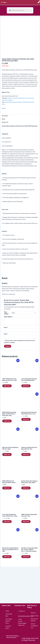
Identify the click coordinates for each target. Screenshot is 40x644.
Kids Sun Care (11, 98)
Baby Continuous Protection (16, 102)
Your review (8, 317)
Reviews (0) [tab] (5, 122)
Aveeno (7, 102)
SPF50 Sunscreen (27, 102)
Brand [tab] (3, 119)
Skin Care (24, 98)
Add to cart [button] (7, 386)
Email (6, 334)
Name (6, 327)
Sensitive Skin (18, 98)
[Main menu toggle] (4, 2)
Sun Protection (9, 100)
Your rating (6, 313)
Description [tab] (5, 116)
